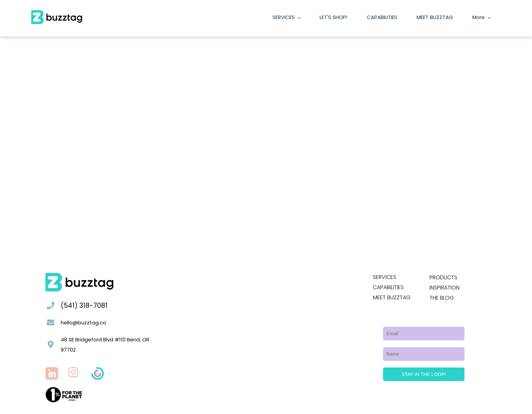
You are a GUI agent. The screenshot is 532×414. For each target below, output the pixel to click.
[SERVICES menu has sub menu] (219, 13)
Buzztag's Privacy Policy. (157, 409)
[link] (64, 383)
